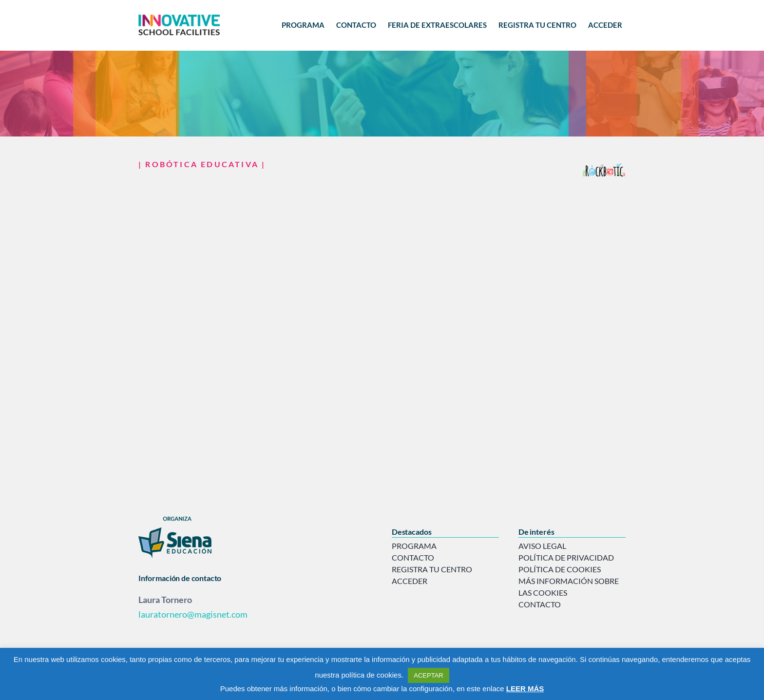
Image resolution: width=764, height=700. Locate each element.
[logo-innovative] (179, 16)
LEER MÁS (525, 689)
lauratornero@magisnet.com (193, 614)
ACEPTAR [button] (428, 675)
